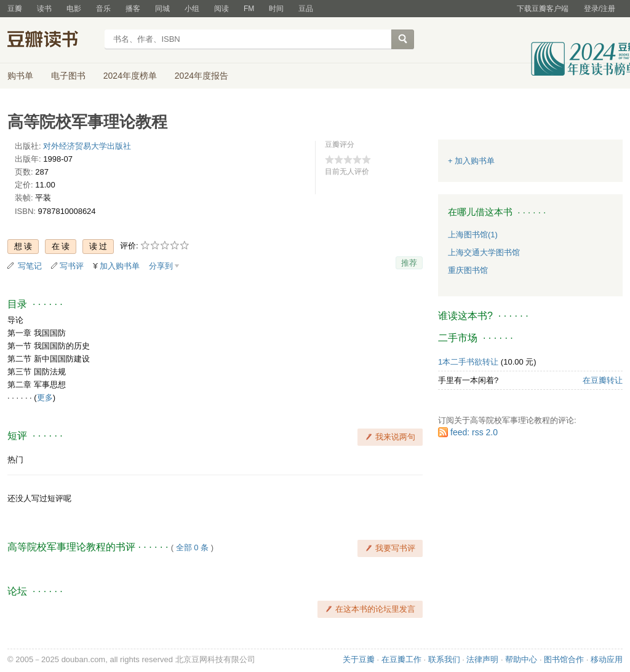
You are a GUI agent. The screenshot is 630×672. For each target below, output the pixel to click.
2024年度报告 (201, 76)
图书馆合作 (564, 659)
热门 (15, 460)
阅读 (221, 9)
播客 (133, 9)
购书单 (20, 76)
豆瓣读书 (52, 41)
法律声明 (482, 659)
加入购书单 (120, 266)
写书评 (72, 266)
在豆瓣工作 (401, 659)
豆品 (306, 9)
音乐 (103, 9)
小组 (192, 9)
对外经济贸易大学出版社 (87, 146)
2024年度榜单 (130, 76)
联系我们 (444, 659)
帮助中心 (521, 659)
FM (249, 9)
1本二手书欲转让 (468, 362)
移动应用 (607, 659)
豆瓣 (15, 9)
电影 (74, 9)
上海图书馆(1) (473, 235)
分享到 (161, 266)
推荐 (409, 263)
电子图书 (68, 76)
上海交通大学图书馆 (484, 252)
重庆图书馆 (468, 270)
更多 (45, 397)
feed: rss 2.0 (474, 432)
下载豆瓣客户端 (543, 9)
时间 (276, 9)
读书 (44, 9)
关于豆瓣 (359, 659)
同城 (162, 9)
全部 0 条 (192, 547)
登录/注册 (600, 9)
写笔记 (30, 266)
